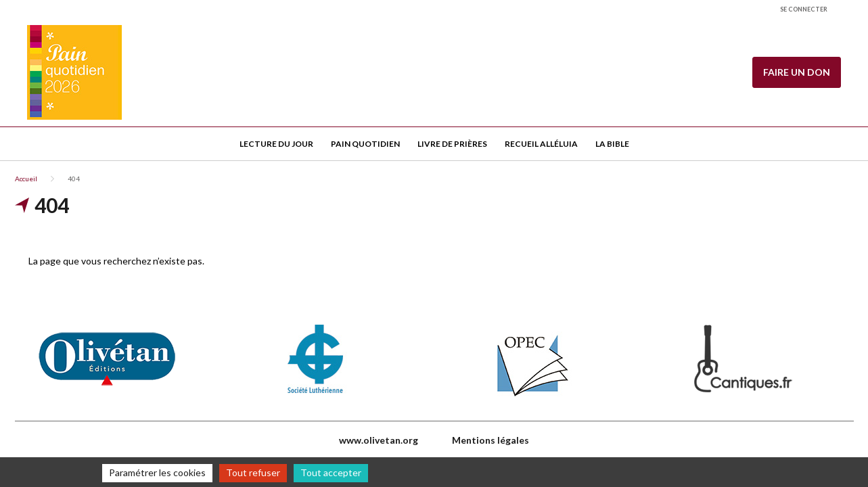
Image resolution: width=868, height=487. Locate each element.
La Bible (612, 144)
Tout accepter (331, 472)
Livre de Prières (452, 144)
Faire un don (797, 72)
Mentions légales (490, 440)
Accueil (26, 179)
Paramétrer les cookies (157, 472)
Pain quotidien (365, 144)
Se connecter (804, 9)
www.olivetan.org (379, 440)
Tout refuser (253, 472)
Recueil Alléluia (541, 144)
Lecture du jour (276, 144)
